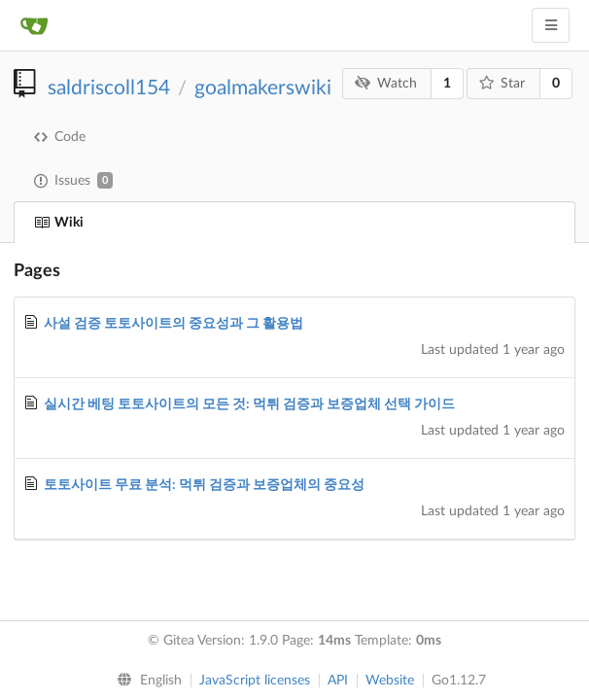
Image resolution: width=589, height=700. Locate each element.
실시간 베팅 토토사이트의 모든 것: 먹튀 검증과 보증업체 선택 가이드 (249, 404)
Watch (386, 83)
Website (390, 681)
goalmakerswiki (263, 88)
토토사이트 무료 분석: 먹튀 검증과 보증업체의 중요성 (204, 485)
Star (502, 83)
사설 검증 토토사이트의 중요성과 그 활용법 (173, 324)
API (338, 681)
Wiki (59, 223)
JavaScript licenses (255, 681)
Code (60, 137)
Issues (73, 180)
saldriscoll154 (109, 88)
